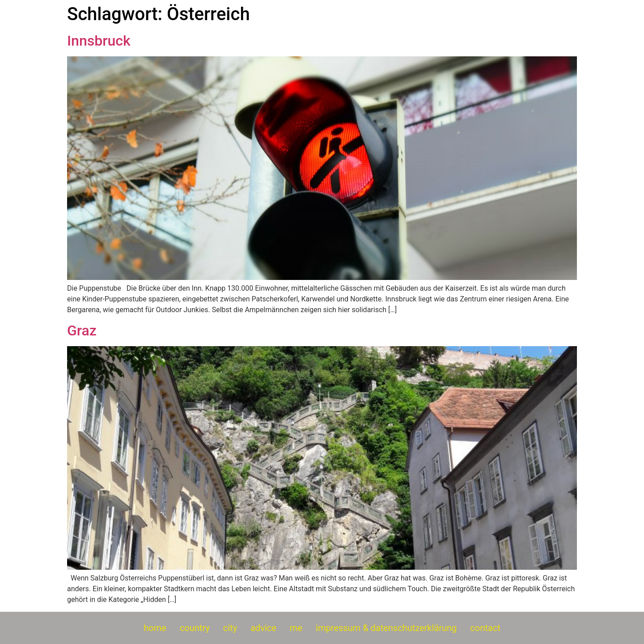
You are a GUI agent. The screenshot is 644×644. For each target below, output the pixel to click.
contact (485, 628)
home (155, 628)
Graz (82, 330)
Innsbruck (99, 41)
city (230, 628)
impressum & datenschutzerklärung (386, 628)
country (195, 628)
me (296, 628)
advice (263, 628)
